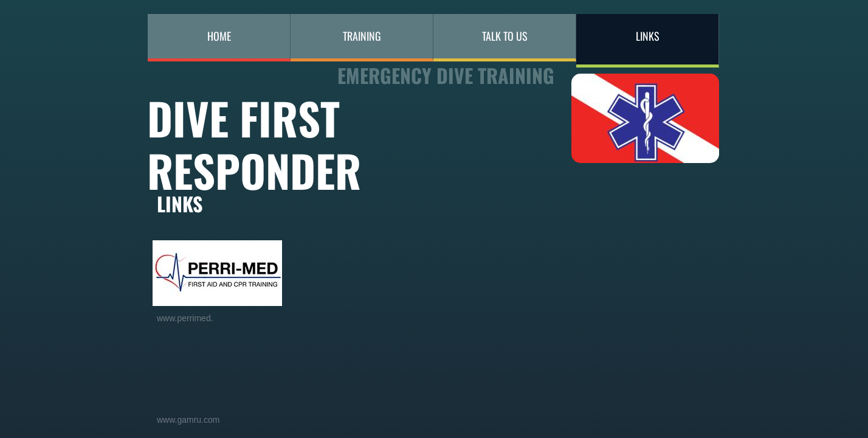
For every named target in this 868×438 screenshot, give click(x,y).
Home (219, 36)
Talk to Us (505, 36)
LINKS (648, 36)
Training (362, 36)
